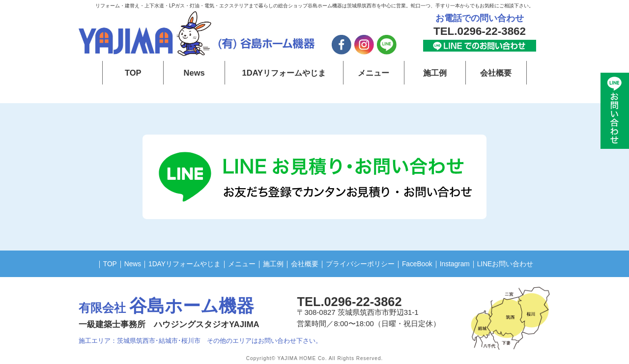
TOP (133, 73)
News (194, 73)
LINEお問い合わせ (517, 264)
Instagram (463, 264)
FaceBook (423, 264)
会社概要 (496, 73)
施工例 (435, 73)
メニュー (373, 73)
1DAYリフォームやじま (284, 73)
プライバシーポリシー (362, 264)
